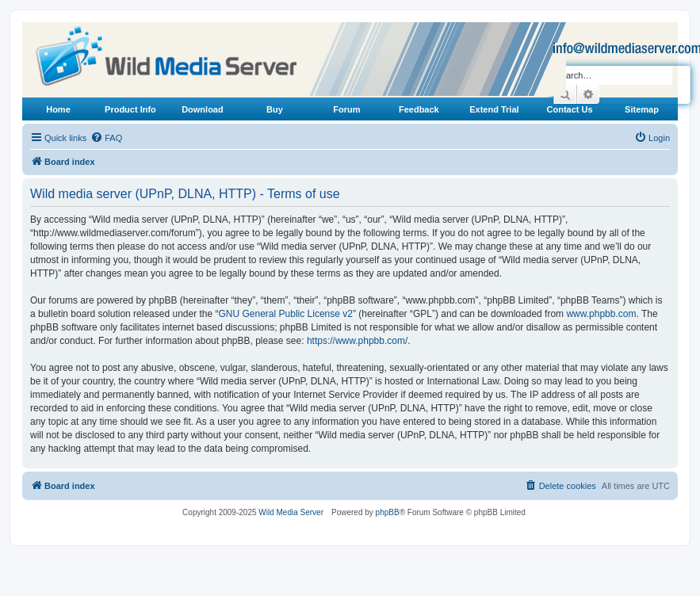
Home (58, 109)
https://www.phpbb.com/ (357, 341)
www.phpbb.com (601, 314)
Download (203, 109)
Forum (346, 109)
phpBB (388, 512)
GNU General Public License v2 (286, 314)
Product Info (130, 109)
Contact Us (570, 109)
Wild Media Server (291, 512)
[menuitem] (106, 138)
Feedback (419, 109)
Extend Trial (494, 109)
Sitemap (642, 109)
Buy (275, 109)
